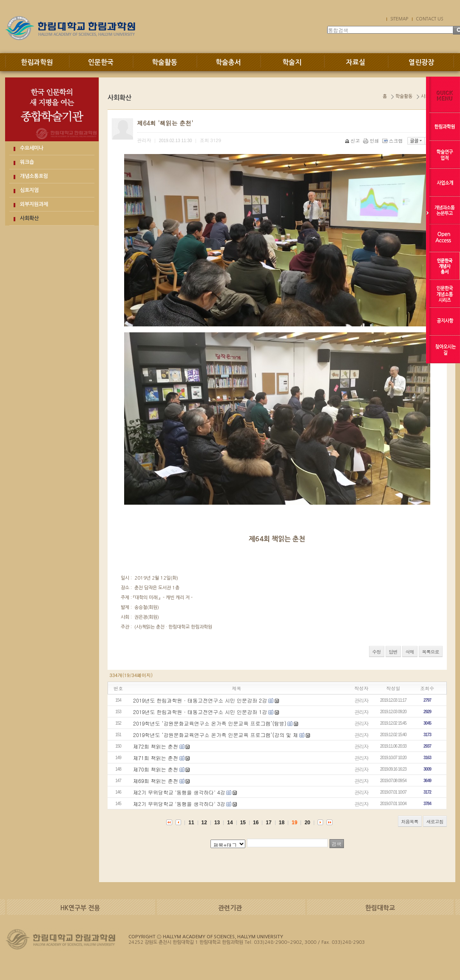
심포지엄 (29, 190)
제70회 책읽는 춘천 (156, 769)
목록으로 (431, 652)
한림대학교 (380, 908)
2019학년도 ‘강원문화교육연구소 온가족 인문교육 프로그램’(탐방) (210, 723)
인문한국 (101, 62)
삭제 (410, 652)
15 (243, 823)
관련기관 (230, 908)
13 (217, 823)
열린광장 (421, 62)
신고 (353, 141)
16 (256, 823)
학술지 (292, 62)
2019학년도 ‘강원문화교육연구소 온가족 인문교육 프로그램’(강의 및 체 (216, 735)
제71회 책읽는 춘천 (156, 758)
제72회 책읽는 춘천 (156, 746)
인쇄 (372, 141)
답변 (393, 652)
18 (282, 823)
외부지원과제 (34, 204)
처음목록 (410, 821)
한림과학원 (37, 62)
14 (230, 823)
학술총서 (228, 62)
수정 (377, 652)
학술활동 (165, 62)
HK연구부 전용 (80, 908)
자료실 (356, 62)
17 (268, 823)
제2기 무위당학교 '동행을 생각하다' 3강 (179, 804)
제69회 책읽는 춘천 (156, 781)
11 (191, 823)
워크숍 (27, 162)
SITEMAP (399, 19)
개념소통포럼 (34, 176)
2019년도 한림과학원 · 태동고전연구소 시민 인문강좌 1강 (200, 712)
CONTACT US (429, 19)
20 (307, 823)
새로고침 (435, 821)
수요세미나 (32, 148)
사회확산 (29, 218)
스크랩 (393, 141)
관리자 (362, 700)
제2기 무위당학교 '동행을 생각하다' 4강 (179, 792)
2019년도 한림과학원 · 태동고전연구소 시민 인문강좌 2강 (200, 700)
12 (204, 823)
